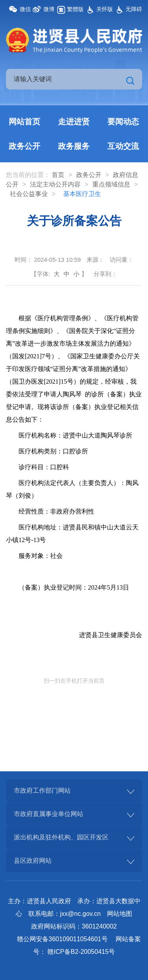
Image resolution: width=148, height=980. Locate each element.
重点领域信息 (111, 184)
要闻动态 (123, 122)
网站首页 (24, 122)
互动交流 (123, 146)
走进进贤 (74, 122)
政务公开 (24, 146)
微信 (25, 9)
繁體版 (75, 9)
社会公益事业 (29, 194)
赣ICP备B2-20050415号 (81, 952)
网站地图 (120, 914)
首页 (58, 175)
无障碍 (134, 9)
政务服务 (74, 146)
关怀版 (105, 9)
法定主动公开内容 (55, 184)
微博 (49, 9)
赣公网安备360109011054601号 (62, 939)
